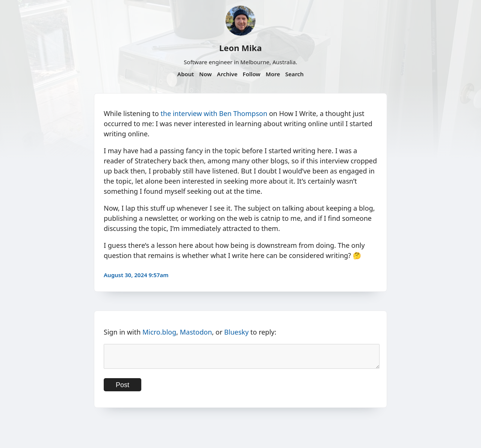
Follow (252, 74)
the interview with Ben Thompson (214, 113)
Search (294, 74)
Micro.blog (159, 332)
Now (205, 74)
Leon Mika (240, 48)
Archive (227, 74)
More (273, 74)
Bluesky (237, 332)
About (186, 74)
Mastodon (196, 332)
